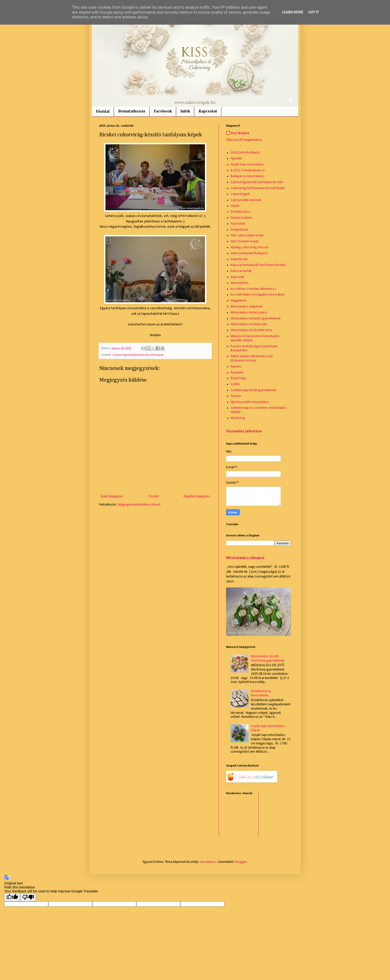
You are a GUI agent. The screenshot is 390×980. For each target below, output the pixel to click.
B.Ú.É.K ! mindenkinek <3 (248, 171)
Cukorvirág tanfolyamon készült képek (138, 355)
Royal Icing (238, 378)
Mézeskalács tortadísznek (249, 324)
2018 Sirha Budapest (245, 153)
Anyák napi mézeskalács (247, 165)
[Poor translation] (28, 897)
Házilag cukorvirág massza (249, 247)
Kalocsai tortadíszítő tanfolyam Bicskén (258, 265)
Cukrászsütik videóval (246, 200)
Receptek (237, 373)
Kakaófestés (239, 259)
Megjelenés (239, 301)
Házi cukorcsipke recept (247, 235)
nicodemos (208, 862)
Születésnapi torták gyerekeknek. (254, 390)
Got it (314, 12)
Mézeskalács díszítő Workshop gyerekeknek (268, 659)
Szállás (235, 384)
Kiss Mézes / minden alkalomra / (253, 289)
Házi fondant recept (244, 241)
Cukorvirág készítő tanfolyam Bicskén (257, 182)
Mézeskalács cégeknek (247, 307)
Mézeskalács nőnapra (245, 558)
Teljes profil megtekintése (244, 140)
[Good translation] (12, 897)
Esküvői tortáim (241, 218)
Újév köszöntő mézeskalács (250, 402)
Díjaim (235, 206)
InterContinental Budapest (249, 253)
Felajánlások (239, 230)
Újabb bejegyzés (112, 496)
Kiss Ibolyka (240, 133)
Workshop (238, 418)
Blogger (241, 862)
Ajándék (236, 159)
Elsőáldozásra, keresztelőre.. (261, 693)
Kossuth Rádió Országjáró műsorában (258, 295)
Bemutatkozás (132, 111)
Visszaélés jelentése (244, 431)
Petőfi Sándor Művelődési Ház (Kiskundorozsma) (252, 359)
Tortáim (236, 396)
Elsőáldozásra (240, 212)
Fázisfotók (238, 224)
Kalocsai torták (241, 271)
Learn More (292, 12)
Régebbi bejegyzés (197, 496)
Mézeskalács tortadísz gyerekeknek (256, 319)
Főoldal (103, 112)
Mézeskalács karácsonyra (249, 313)
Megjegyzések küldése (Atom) (139, 505)
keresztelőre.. (240, 283)
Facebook (163, 111)
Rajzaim (236, 367)
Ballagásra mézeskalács (247, 176)
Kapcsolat (208, 111)
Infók (185, 111)
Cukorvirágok (240, 194)
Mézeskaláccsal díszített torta (251, 330)
